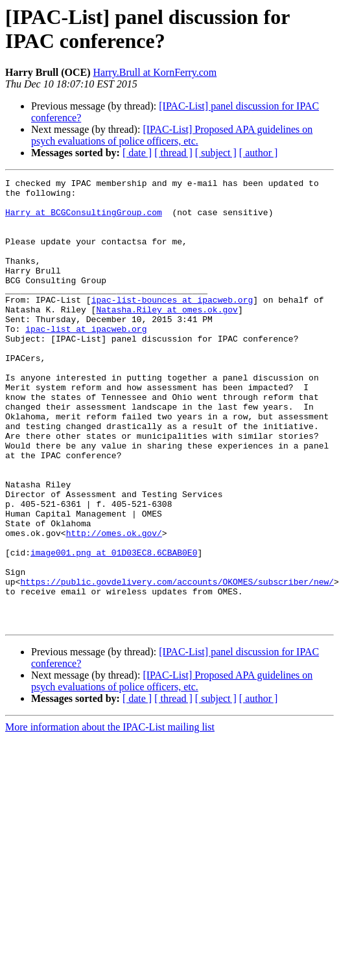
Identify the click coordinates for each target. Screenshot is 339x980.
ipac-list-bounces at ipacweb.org (172, 325)
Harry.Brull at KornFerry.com (155, 72)
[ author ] (259, 153)
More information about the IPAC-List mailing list (110, 816)
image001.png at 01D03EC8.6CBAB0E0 (114, 628)
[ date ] (137, 153)
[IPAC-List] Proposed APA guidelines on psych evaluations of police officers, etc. (172, 135)
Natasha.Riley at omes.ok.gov (167, 336)
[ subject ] (216, 153)
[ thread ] (173, 153)
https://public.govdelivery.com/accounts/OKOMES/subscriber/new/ (177, 663)
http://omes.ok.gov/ (114, 605)
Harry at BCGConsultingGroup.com (84, 220)
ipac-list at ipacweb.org (86, 360)
